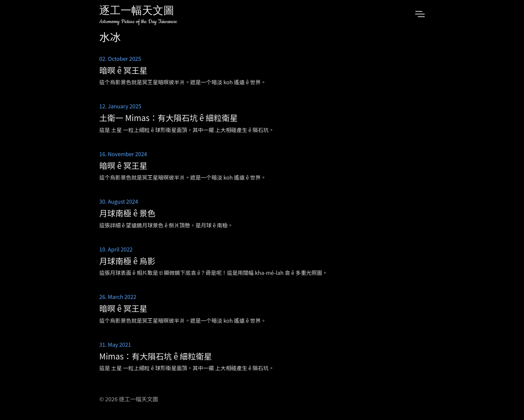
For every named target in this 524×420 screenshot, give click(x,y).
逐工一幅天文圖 (137, 12)
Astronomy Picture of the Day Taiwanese (138, 22)
